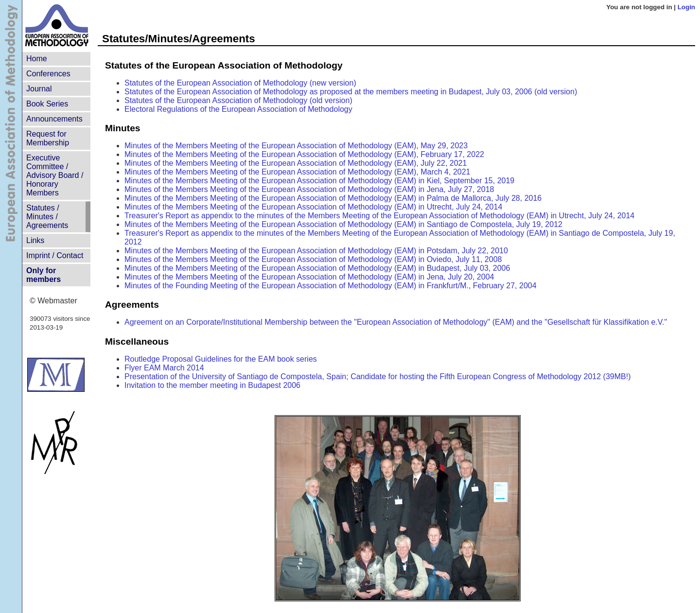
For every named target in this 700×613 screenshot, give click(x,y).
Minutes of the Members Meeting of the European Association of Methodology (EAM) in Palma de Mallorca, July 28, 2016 (333, 198)
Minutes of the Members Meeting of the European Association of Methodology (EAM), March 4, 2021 (297, 172)
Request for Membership (48, 138)
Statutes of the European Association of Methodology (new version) (240, 83)
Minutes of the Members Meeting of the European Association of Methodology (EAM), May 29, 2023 (296, 146)
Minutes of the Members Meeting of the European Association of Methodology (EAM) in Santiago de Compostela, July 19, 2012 (343, 224)
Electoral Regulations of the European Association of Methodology (238, 109)
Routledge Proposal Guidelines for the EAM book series (221, 359)
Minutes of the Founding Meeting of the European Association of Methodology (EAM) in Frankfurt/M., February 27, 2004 (331, 286)
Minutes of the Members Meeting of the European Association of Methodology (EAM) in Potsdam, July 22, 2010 (316, 251)
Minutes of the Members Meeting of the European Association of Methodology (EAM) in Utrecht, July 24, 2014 (313, 207)
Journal (39, 89)
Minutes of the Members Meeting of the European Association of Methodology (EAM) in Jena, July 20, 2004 (309, 277)
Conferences (48, 74)
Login (686, 7)
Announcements (54, 119)
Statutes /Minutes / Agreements (47, 217)
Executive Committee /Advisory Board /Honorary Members (55, 175)
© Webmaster (53, 301)
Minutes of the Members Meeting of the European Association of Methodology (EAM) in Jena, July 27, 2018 (309, 189)
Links (35, 240)
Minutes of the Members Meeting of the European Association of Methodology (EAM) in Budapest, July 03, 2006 (317, 268)
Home (37, 59)
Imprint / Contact (55, 255)
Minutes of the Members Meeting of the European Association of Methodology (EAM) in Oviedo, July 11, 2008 (313, 259)
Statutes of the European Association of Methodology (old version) (238, 100)
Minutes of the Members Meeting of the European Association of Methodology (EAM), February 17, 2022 (304, 154)
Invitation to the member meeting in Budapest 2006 (212, 385)
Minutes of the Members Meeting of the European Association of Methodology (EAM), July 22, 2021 (296, 163)
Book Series (47, 104)
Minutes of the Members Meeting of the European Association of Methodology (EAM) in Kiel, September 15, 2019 (319, 181)
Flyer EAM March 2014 (164, 368)
